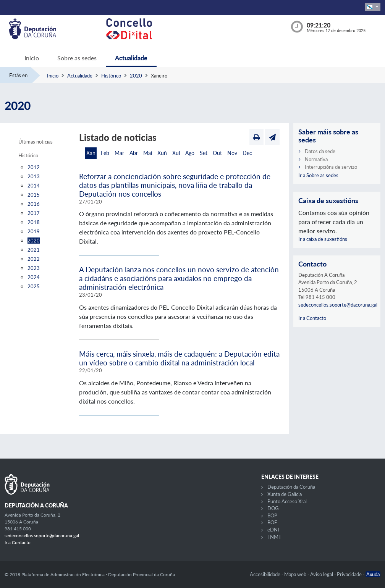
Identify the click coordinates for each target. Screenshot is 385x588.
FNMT (274, 537)
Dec (247, 153)
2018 (34, 222)
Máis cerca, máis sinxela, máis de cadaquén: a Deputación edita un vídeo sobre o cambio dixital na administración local (179, 358)
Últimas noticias (36, 142)
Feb (105, 153)
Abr (134, 153)
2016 (34, 204)
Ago (190, 153)
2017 (34, 213)
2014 (34, 186)
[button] (373, 7)
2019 (34, 231)
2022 (34, 259)
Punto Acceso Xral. (288, 501)
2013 (34, 176)
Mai (148, 153)
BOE (272, 522)
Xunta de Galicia (285, 494)
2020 (136, 76)
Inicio (32, 58)
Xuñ (162, 153)
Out (217, 153)
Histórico (111, 76)
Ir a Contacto (312, 318)
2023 (34, 268)
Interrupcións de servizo (331, 167)
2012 (34, 167)
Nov (232, 153)
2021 (34, 250)
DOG (273, 508)
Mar (119, 153)
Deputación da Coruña (291, 487)
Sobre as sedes (77, 58)
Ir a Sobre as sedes (318, 175)
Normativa (316, 159)
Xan (91, 153)
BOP (272, 515)
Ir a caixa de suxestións (323, 239)
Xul (176, 153)
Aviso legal (322, 574)
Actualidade (131, 58)
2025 (34, 286)
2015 (34, 195)
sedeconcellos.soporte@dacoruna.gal (338, 305)
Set (204, 153)
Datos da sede (320, 151)
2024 (34, 277)
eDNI (273, 530)
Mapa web (296, 574)
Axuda (373, 574)
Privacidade (350, 574)
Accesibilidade (266, 574)
